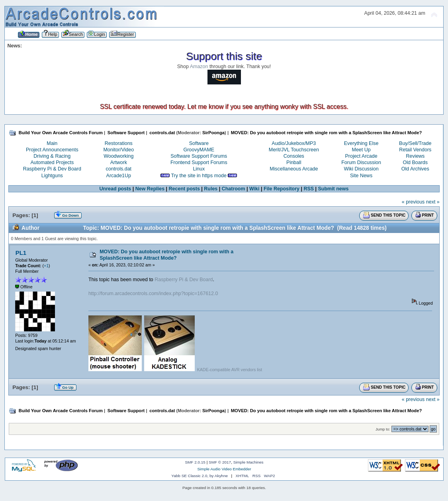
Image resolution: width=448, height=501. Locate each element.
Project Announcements (52, 150)
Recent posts (184, 189)
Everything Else (361, 143)
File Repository (282, 189)
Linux (199, 169)
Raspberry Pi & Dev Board (52, 169)
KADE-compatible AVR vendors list (230, 370)
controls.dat (119, 169)
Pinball (294, 162)
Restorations (119, 143)
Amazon (199, 67)
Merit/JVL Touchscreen (294, 150)
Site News (361, 176)
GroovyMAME (199, 150)
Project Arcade (361, 156)
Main (52, 143)
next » (433, 202)
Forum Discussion (361, 162)
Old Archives (415, 169)
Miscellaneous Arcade (294, 169)
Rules (211, 189)
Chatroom (234, 189)
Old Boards (415, 162)
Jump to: (383, 429)
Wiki (254, 189)
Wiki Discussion (361, 169)
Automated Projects (52, 162)
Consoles (294, 156)
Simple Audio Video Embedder (224, 469)
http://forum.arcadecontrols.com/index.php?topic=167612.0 (153, 294)
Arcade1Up (119, 176)
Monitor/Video (118, 150)
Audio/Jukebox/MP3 (294, 143)
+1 (46, 266)
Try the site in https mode (199, 176)
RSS (309, 189)
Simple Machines (248, 462)
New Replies (150, 189)
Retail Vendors (415, 150)
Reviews (415, 156)
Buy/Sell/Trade (415, 143)
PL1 (21, 253)
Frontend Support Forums (199, 162)
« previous (413, 202)
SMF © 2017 (220, 462)
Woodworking (118, 156)
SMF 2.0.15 (195, 462)
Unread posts (115, 189)
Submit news (334, 189)
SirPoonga (213, 133)
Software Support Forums (199, 156)
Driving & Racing (52, 156)
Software (199, 143)
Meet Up (361, 150)
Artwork (119, 162)
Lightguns (52, 176)
